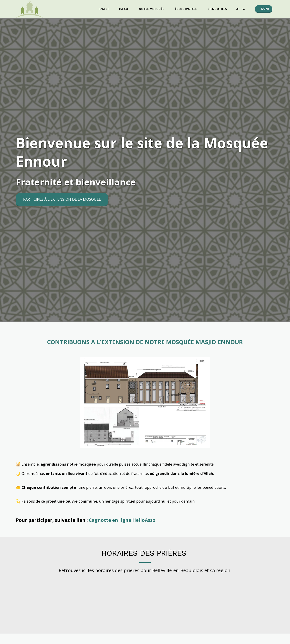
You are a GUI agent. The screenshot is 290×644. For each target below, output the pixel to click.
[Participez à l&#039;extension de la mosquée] (62, 200)
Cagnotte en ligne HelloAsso (122, 520)
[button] (106, 9)
